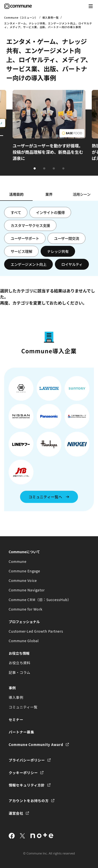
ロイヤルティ (72, 264)
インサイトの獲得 (50, 212)
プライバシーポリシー (27, 760)
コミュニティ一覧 (23, 707)
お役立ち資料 (20, 663)
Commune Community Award (36, 744)
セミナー (16, 719)
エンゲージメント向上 (29, 264)
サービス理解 (21, 251)
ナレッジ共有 (58, 251)
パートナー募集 (21, 732)
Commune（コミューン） (21, 17)
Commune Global (24, 641)
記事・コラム (20, 672)
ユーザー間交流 (67, 238)
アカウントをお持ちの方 (29, 801)
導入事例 (16, 697)
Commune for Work (26, 609)
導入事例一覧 (51, 17)
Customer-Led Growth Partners (36, 631)
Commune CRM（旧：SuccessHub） (40, 600)
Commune (18, 561)
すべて (16, 212)
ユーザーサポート (25, 238)
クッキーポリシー (23, 773)
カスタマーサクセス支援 (30, 225)
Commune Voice (23, 580)
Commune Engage (24, 571)
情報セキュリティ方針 (27, 785)
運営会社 (16, 813)
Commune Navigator (27, 590)
